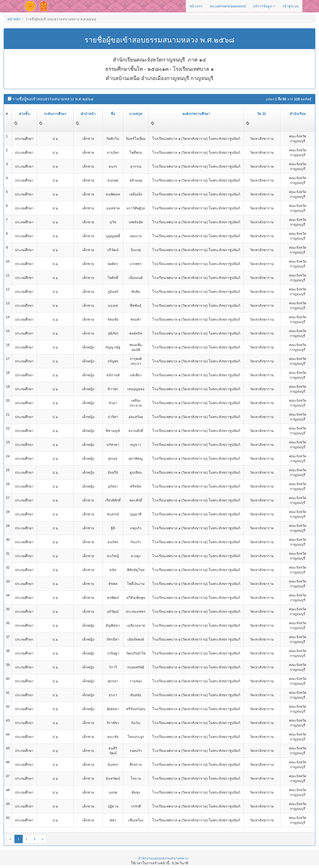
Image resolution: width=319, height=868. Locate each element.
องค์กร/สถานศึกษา (196, 114)
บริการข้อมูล (264, 6)
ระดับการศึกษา (55, 114)
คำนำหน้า (88, 114)
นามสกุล (136, 114)
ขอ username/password (228, 6)
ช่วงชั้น (24, 114)
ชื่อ (113, 114)
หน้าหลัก (14, 19)
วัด (261, 114)
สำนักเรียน (298, 114)
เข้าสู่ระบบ (291, 6)
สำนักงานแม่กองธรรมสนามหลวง (163, 858)
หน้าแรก (196, 6)
